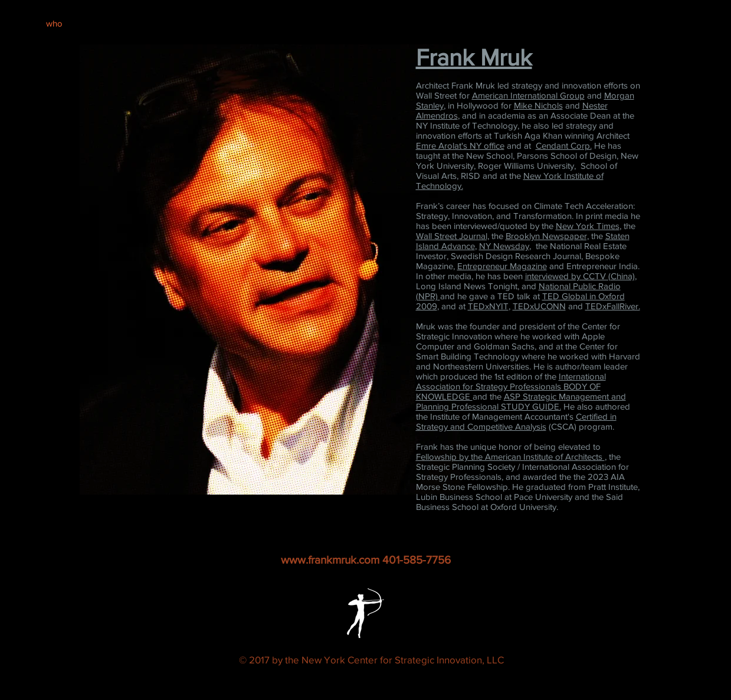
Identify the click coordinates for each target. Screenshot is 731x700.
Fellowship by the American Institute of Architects (510, 457)
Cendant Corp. (564, 145)
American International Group (528, 95)
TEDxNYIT (488, 306)
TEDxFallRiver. (613, 306)
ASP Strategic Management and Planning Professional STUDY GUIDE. (521, 401)
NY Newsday (504, 246)
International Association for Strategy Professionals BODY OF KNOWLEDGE (511, 386)
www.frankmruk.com (330, 560)
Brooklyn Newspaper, (547, 236)
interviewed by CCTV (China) (580, 276)
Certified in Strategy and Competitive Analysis (516, 421)
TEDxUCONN (539, 306)
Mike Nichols (538, 105)
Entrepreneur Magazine (502, 266)
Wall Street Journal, (453, 236)
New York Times (588, 226)
